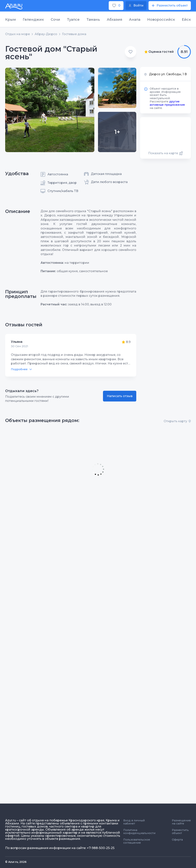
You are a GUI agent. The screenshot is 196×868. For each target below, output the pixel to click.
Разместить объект (180, 832)
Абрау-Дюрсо (46, 34)
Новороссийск (161, 20)
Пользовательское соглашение (137, 841)
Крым (11, 20)
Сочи (55, 20)
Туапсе (73, 20)
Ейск (186, 20)
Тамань (93, 20)
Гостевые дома (74, 34)
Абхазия (114, 20)
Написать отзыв (120, 396)
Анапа (135, 20)
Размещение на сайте (181, 822)
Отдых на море (18, 34)
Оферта (177, 840)
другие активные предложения (167, 103)
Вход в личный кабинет (134, 822)
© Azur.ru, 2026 (16, 862)
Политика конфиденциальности (139, 832)
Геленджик (33, 20)
